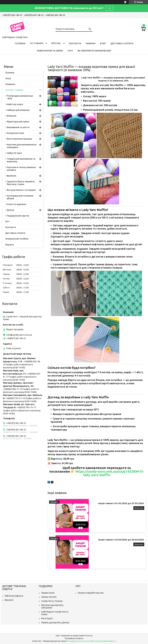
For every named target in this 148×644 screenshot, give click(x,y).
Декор (10, 210)
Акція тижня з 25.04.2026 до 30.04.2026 (121, 540)
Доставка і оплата (122, 43)
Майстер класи (15, 104)
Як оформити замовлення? (94, 51)
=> (109, 8)
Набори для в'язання (18, 110)
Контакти (75, 43)
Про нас (56, 43)
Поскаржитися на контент (79, 641)
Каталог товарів (14, 90)
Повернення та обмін (50, 51)
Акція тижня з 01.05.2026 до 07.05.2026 (121, 503)
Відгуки (10, 245)
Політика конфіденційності (104, 641)
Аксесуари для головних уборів (20, 197)
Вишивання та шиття (18, 127)
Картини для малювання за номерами (22, 146)
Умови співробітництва (91, 593)
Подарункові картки (18, 216)
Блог (103, 43)
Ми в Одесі (47, 618)
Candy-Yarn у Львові (52, 601)
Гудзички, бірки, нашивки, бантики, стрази (21, 183)
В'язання (11, 116)
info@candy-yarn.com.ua (19, 335)
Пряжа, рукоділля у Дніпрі (55, 622)
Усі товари (37, 43)
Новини (91, 43)
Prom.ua (89, 636)
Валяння (11, 176)
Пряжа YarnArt (49, 597)
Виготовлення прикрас (19, 139)
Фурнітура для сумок (18, 121)
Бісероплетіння (15, 133)
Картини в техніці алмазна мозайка (21, 169)
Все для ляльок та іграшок (21, 190)
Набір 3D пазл (14, 153)
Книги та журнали (16, 204)
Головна (20, 43)
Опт (7, 221)
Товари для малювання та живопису (21, 160)
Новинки (10, 84)
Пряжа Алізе (48, 593)
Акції (8, 78)
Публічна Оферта (14, 596)
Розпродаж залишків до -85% (20, 97)
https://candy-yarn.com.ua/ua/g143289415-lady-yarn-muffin (110, 473)
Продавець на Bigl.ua (74, 638)
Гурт (70, 51)
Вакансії (9, 600)
